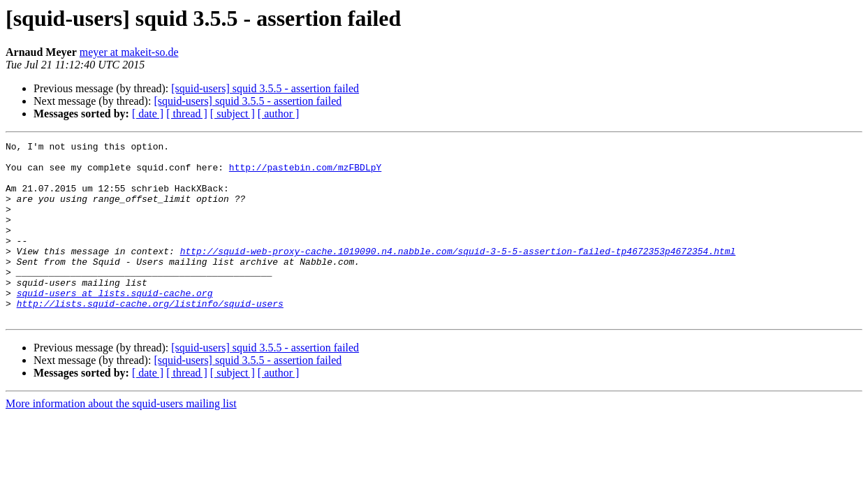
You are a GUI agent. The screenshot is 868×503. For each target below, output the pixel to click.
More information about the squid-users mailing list (121, 439)
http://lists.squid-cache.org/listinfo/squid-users (150, 337)
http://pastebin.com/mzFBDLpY (305, 173)
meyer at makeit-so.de (129, 52)
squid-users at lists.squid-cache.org (115, 324)
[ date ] (148, 114)
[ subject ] (233, 114)
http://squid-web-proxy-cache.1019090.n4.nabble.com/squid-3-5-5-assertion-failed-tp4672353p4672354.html (458, 274)
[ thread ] (187, 114)
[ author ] (279, 114)
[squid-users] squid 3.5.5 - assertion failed (265, 88)
